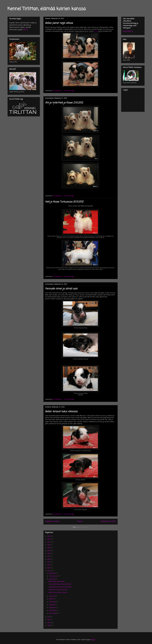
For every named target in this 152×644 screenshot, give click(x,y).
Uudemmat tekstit (52, 522)
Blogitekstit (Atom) (82, 527)
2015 (49, 562)
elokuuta (52, 599)
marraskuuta (53, 576)
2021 (49, 545)
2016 (49, 559)
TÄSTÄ (25, 30)
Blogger (93, 640)
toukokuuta (53, 608)
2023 (49, 539)
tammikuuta (53, 613)
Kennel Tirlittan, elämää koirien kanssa (47, 9)
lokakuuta (52, 579)
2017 (49, 556)
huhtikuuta (53, 610)
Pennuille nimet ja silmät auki (61, 289)
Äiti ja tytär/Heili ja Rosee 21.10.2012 (64, 103)
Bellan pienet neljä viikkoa (59, 23)
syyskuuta (53, 596)
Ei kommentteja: (69, 91)
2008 (49, 626)
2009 (49, 623)
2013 (49, 568)
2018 (49, 554)
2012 (49, 571)
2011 (49, 617)
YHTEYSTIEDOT (128, 32)
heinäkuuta (53, 602)
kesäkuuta (52, 605)
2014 (49, 565)
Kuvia (96, 31)
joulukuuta (52, 573)
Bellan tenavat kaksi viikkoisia (61, 412)
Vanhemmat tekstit (108, 522)
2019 (49, 551)
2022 (49, 542)
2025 (49, 536)
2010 (49, 620)
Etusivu (80, 522)
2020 (49, 548)
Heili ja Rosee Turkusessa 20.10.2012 (64, 202)
